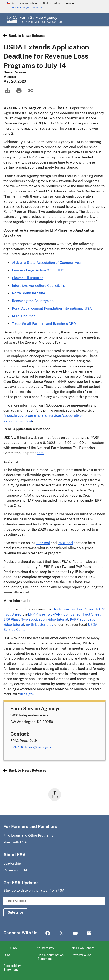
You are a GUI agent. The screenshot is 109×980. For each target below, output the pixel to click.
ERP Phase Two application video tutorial (36, 619)
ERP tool (43, 543)
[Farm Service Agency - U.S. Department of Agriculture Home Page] (41, 20)
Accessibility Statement (12, 968)
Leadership (12, 864)
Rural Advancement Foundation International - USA (52, 309)
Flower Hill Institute (28, 278)
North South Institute (28, 293)
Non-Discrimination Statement (50, 957)
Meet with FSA (15, 842)
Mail (89, 933)
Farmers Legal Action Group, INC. (38, 270)
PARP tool (65, 543)
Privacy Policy (81, 955)
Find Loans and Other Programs (28, 835)
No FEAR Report (83, 948)
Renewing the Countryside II (34, 301)
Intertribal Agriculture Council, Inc (39, 286)
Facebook (48, 933)
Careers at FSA (15, 870)
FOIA (7, 955)
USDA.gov (10, 948)
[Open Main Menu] (104, 20)
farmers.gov (46, 948)
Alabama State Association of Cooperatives (46, 263)
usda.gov (27, 694)
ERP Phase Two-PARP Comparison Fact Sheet (64, 614)
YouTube (75, 933)
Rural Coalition (24, 316)
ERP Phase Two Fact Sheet (73, 609)
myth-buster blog (40, 625)
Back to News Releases (25, 36)
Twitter (62, 933)
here (40, 453)
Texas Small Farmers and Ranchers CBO (44, 324)
